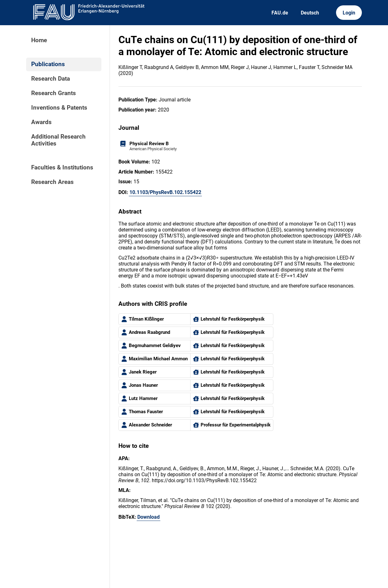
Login (349, 13)
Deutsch (310, 13)
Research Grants (54, 93)
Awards (41, 122)
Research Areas (52, 182)
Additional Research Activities (58, 140)
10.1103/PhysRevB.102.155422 (165, 192)
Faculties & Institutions (62, 168)
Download (148, 517)
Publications (48, 64)
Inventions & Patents (59, 108)
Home (39, 40)
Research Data (51, 79)
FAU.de (280, 13)
